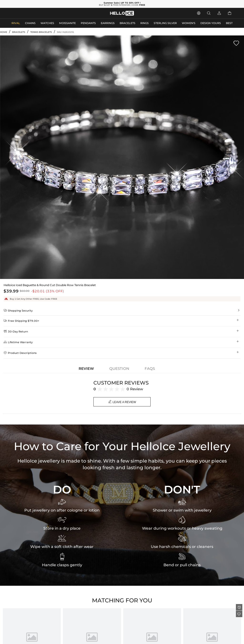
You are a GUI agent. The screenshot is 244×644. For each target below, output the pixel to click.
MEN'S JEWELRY (23, 13)
